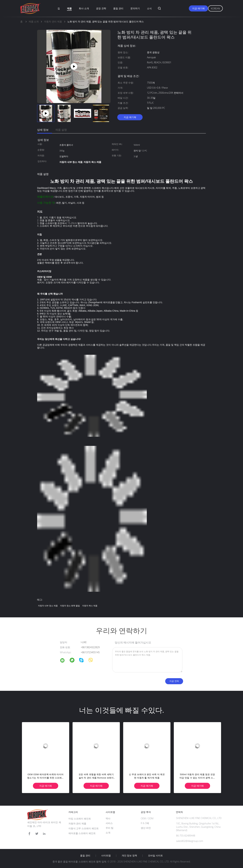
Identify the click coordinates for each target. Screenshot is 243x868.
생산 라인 (146, 828)
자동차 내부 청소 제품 (48, 606)
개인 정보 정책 (129, 856)
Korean (215, 9)
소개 (108, 833)
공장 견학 (101, 8)
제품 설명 (61, 130)
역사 (108, 818)
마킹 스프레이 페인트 (80, 819)
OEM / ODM (147, 818)
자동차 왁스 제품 (90, 606)
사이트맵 (106, 856)
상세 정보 (43, 130)
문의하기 (135, 8)
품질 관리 (118, 8)
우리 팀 (110, 828)
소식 (149, 8)
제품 (69, 8)
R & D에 (145, 823)
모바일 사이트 (155, 856)
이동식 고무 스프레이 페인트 (84, 828)
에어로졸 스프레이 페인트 (82, 833)
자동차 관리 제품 (77, 823)
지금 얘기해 (198, 8)
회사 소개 (84, 8)
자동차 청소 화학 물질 (70, 606)
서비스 (109, 823)
